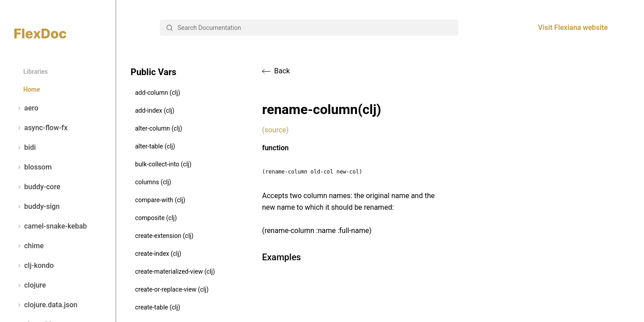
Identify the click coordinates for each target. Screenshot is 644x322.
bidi (25, 148)
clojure (30, 285)
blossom (33, 167)
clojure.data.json (46, 305)
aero (26, 108)
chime (29, 246)
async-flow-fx (41, 128)
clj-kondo (34, 266)
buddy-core (37, 187)
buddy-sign (37, 207)
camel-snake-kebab (51, 226)
